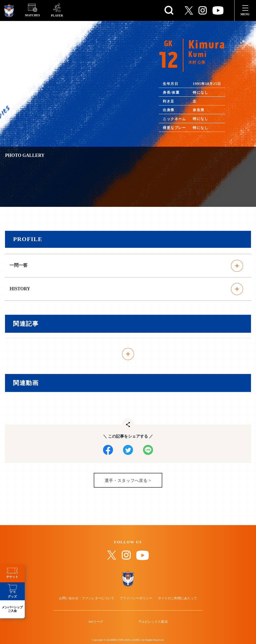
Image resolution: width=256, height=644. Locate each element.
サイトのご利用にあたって (177, 599)
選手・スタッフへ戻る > (128, 481)
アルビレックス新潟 (153, 623)
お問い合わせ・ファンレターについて (87, 599)
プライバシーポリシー (136, 599)
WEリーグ (96, 623)
